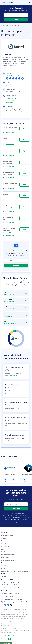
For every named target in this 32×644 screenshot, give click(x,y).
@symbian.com (10, 236)
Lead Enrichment (6, 549)
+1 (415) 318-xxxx (11, 100)
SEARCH (16, 19)
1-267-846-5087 (7, 596)
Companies (9, 25)
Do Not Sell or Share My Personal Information (15, 571)
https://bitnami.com (12, 76)
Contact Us (5, 566)
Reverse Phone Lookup (8, 555)
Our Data (4, 552)
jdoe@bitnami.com (9, 302)
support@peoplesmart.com (11, 594)
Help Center (5, 568)
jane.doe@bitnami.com (10, 309)
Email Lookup (5, 557)
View (24, 129)
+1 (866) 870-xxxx (11, 98)
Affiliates (4, 538)
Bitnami (24, 281)
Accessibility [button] (6, 639)
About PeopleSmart (7, 535)
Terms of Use (5, 636)
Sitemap (4, 576)
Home (3, 25)
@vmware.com (10, 133)
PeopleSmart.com (12, 519)
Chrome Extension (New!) (9, 560)
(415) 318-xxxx (10, 102)
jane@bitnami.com (9, 294)
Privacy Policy (11, 517)
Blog (3, 541)
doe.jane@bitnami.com (10, 323)
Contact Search (6, 546)
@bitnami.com (10, 144)
